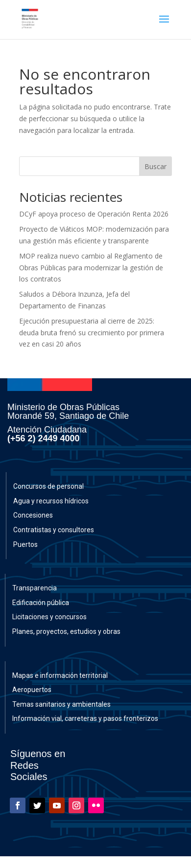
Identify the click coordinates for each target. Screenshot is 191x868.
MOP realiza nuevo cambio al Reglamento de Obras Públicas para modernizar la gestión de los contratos (91, 268)
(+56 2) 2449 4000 (44, 438)
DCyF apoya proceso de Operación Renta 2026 (94, 214)
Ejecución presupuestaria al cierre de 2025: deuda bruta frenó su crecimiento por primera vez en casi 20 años (92, 333)
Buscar (155, 166)
